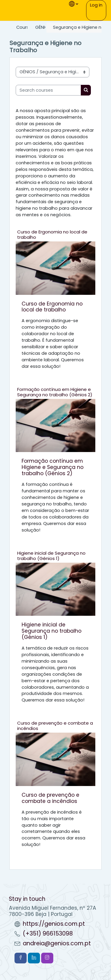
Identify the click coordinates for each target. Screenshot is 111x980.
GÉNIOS (43, 27)
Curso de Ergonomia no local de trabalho (52, 234)
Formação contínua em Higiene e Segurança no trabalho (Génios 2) (55, 392)
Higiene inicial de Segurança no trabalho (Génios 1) (51, 556)
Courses (25, 27)
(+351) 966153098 (48, 934)
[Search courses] (48, 90)
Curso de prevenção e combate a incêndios (55, 726)
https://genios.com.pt (54, 924)
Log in (96, 5)
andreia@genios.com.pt (57, 943)
